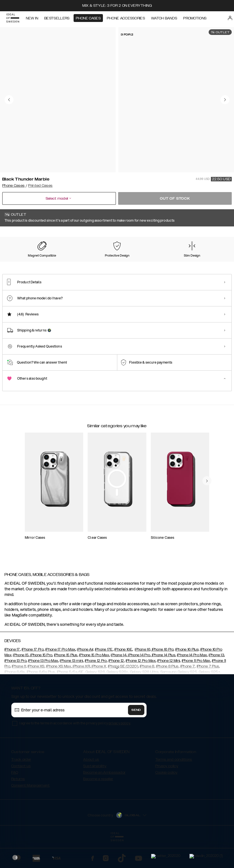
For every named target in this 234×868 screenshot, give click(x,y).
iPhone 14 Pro (139, 683)
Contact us (21, 794)
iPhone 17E (104, 678)
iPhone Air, (85, 678)
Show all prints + (218, 234)
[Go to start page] (13, 19)
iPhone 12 (116, 689)
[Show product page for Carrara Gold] (80, 264)
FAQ (15, 801)
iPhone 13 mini (71, 689)
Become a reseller (98, 807)
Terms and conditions (174, 788)
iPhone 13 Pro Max (43, 689)
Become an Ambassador (104, 801)
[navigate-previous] (207, 524)
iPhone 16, (143, 678)
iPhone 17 (12, 678)
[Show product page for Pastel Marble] (48, 264)
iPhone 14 (119, 683)
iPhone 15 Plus (66, 683)
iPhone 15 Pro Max (94, 683)
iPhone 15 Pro (41, 683)
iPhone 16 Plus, (187, 678)
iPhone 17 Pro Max (60, 678)
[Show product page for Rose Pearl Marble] (206, 264)
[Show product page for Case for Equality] (111, 264)
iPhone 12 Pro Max (141, 689)
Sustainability (95, 794)
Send (136, 738)
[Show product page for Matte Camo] (175, 264)
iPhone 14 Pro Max (192, 683)
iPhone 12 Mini (169, 689)
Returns (18, 807)
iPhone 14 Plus (163, 683)
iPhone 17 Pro (33, 678)
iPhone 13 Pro (16, 689)
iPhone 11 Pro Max (196, 689)
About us (91, 788)
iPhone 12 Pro (96, 689)
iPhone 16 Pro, (163, 678)
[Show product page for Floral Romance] (143, 264)
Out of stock (175, 199)
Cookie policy (166, 801)
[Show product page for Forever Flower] (17, 264)
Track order (21, 788)
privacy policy (119, 751)
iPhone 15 (21, 683)
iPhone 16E (123, 678)
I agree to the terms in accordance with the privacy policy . (75, 751)
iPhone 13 (216, 683)
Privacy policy (167, 794)
